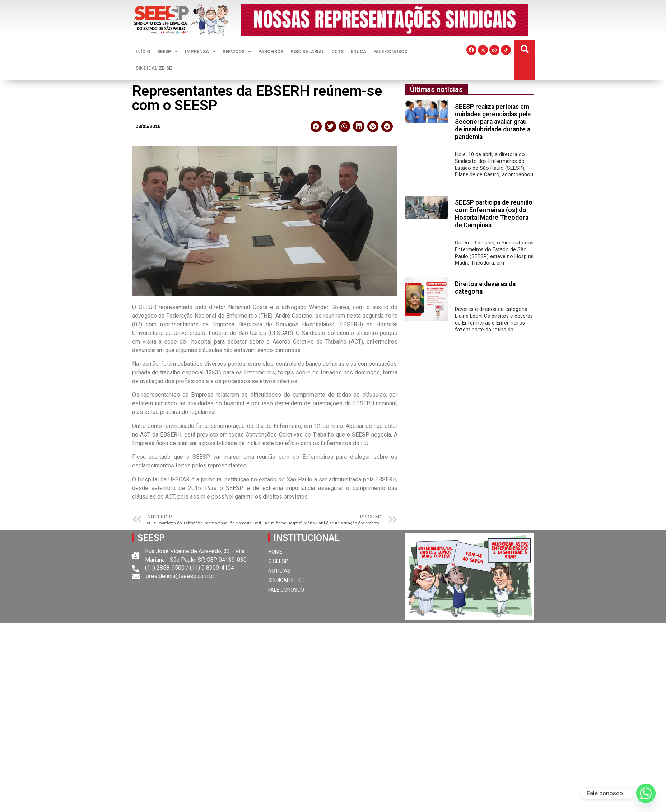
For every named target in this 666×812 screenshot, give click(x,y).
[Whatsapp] (646, 793)
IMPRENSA (200, 52)
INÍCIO (143, 52)
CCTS (337, 52)
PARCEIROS (271, 52)
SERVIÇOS (237, 52)
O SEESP (278, 561)
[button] (525, 49)
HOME (275, 552)
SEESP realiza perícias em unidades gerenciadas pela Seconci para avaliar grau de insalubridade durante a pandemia (493, 122)
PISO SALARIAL (307, 52)
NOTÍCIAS (279, 571)
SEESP (167, 52)
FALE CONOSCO (390, 52)
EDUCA (358, 52)
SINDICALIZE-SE (154, 68)
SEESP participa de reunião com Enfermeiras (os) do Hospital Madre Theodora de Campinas (494, 214)
